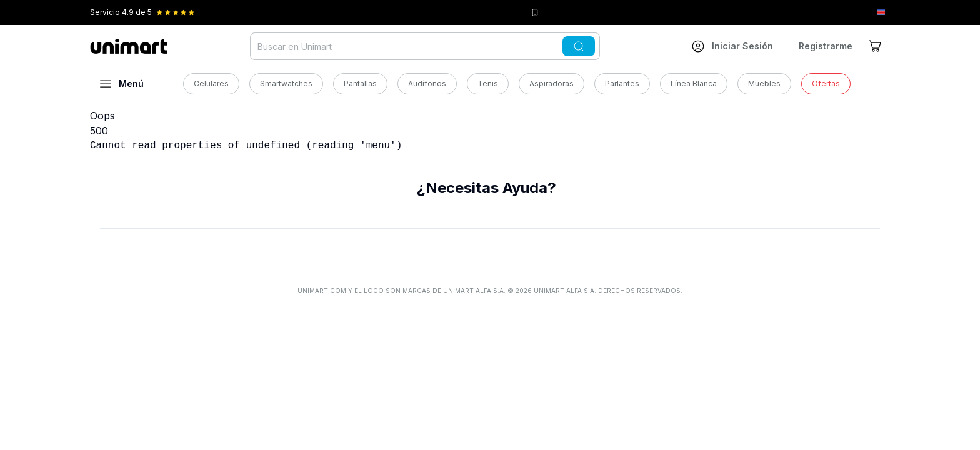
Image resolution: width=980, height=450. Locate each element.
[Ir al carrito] (876, 46)
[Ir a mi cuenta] (732, 46)
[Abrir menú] (122, 84)
